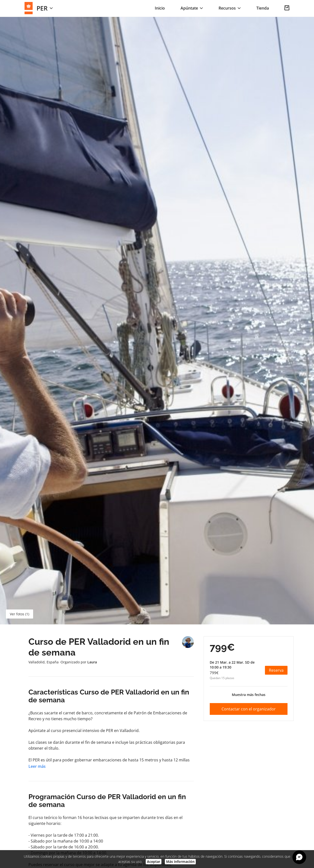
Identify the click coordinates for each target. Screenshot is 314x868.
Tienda (263, 8)
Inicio (160, 8)
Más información (180, 862)
